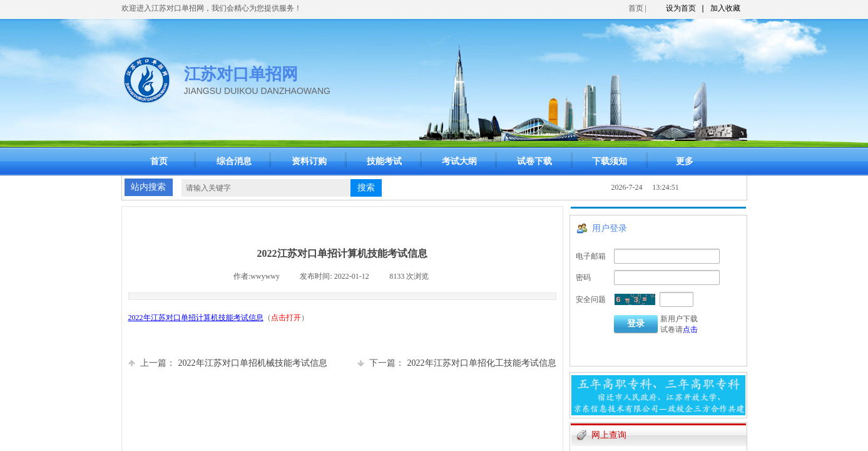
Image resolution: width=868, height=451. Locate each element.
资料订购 (309, 161)
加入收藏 (725, 8)
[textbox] (266, 188)
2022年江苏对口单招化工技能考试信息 (457, 363)
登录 (636, 324)
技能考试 (384, 161)
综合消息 (234, 161)
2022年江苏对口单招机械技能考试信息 (228, 363)
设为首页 (681, 8)
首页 (636, 8)
